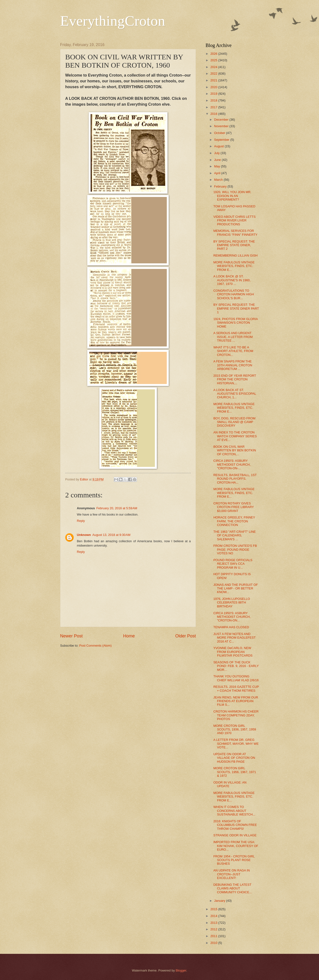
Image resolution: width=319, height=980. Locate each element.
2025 (214, 60)
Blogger (181, 970)
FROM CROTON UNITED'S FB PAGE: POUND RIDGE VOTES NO (235, 549)
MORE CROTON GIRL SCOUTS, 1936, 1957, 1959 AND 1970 (235, 729)
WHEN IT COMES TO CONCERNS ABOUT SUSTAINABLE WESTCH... (234, 811)
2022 (214, 74)
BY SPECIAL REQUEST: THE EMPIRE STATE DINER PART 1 (236, 308)
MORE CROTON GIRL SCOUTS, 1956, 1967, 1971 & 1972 (235, 772)
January (220, 901)
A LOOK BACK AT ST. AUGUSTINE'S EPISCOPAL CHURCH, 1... (235, 394)
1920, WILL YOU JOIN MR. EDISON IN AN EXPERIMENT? (232, 196)
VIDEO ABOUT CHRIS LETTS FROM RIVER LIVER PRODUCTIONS (234, 220)
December (222, 120)
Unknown (84, 535)
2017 (214, 107)
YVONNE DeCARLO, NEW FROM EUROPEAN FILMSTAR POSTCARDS (233, 652)
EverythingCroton (113, 21)
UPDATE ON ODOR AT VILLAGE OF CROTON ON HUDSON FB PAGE (234, 758)
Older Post (186, 636)
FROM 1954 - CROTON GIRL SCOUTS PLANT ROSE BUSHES (234, 860)
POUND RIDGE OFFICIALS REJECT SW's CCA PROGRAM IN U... (233, 564)
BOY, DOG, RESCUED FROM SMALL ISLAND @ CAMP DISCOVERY (234, 422)
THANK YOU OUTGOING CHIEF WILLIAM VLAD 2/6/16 (236, 678)
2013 (214, 923)
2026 (214, 54)
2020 (214, 87)
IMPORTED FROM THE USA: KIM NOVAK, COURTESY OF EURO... (236, 846)
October (220, 133)
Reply (81, 521)
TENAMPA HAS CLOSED (231, 627)
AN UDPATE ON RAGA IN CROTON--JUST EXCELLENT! (231, 874)
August (219, 146)
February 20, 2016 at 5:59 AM (117, 508)
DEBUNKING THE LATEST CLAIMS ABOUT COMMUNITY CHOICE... (233, 888)
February (221, 186)
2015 (214, 909)
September (222, 140)
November (222, 126)
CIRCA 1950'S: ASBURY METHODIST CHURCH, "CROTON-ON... (232, 617)
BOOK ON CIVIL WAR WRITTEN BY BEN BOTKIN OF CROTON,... (235, 450)
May (217, 166)
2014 (214, 916)
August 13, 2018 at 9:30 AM (111, 535)
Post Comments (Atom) (96, 646)
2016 (214, 114)
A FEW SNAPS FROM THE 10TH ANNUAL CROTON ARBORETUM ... (233, 365)
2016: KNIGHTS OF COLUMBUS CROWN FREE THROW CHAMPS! (235, 825)
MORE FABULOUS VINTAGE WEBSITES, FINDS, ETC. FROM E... (234, 266)
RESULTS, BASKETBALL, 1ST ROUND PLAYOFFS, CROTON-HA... (235, 479)
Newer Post (71, 636)
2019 (214, 94)
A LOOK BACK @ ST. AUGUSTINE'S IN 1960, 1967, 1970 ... (232, 280)
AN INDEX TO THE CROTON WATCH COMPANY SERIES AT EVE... (235, 436)
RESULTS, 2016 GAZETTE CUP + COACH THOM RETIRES (236, 689)
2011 (214, 936)
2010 (214, 943)
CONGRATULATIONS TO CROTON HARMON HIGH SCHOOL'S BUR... (234, 294)
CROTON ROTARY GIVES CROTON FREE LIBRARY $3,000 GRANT (234, 507)
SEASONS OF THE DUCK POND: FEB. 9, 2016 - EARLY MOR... (236, 666)
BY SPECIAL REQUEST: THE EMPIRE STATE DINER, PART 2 (234, 245)
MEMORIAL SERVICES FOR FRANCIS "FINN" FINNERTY (235, 233)
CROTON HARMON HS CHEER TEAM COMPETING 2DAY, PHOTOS (236, 715)
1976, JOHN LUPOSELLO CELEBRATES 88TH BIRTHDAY (232, 603)
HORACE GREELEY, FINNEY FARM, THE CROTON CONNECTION (234, 521)
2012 (214, 929)
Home (129, 636)
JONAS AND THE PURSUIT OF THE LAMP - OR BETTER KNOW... (235, 588)
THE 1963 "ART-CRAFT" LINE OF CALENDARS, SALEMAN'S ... (235, 535)
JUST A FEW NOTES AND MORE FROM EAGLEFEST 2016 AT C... (234, 638)
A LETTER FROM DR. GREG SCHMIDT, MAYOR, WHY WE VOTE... (236, 744)
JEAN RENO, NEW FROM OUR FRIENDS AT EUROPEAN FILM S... (236, 701)
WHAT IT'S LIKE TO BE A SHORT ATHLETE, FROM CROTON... (233, 351)
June (218, 160)
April (218, 173)
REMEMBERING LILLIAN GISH (235, 255)
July (217, 153)
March (219, 180)
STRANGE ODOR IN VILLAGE (235, 835)
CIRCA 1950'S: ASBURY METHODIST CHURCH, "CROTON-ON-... (232, 464)
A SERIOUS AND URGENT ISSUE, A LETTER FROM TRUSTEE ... (233, 337)
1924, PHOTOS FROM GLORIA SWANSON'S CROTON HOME (235, 323)
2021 (214, 80)
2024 (214, 67)
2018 (214, 100)
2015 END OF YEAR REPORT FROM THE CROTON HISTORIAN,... (235, 379)
